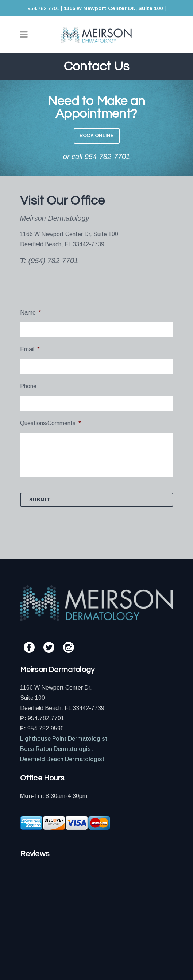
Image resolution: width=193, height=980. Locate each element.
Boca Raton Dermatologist (57, 749)
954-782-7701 (107, 157)
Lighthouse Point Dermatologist (64, 739)
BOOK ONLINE (97, 136)
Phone (28, 386)
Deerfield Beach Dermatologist (62, 759)
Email (30, 349)
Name (31, 312)
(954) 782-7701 (53, 261)
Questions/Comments (51, 423)
